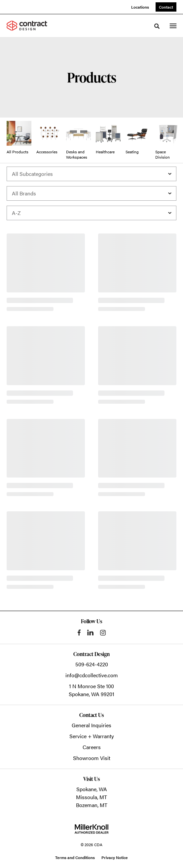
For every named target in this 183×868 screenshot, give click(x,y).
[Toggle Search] (157, 26)
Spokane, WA (92, 789)
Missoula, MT (91, 797)
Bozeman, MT (92, 805)
